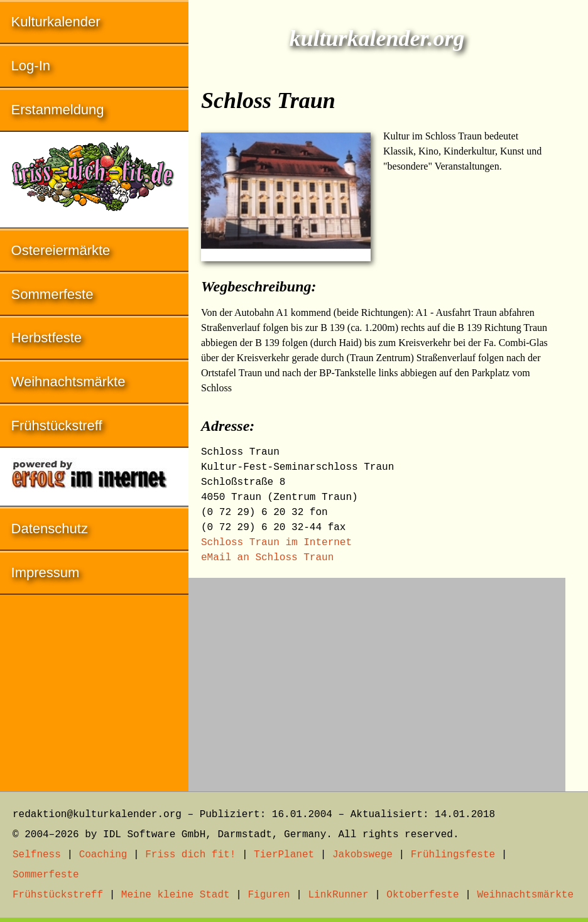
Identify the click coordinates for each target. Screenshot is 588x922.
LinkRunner (339, 895)
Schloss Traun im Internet (276, 543)
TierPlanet (284, 855)
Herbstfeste (47, 338)
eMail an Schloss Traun (267, 558)
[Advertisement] (377, 678)
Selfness (37, 855)
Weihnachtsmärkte (68, 382)
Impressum (46, 572)
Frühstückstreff (57, 426)
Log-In (31, 66)
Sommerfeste (52, 294)
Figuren (269, 895)
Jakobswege (362, 855)
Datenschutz (50, 529)
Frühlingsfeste (453, 855)
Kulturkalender (56, 22)
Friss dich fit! (190, 855)
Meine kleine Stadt (176, 895)
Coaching (103, 855)
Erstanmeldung (58, 110)
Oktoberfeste (422, 895)
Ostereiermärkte (61, 250)
